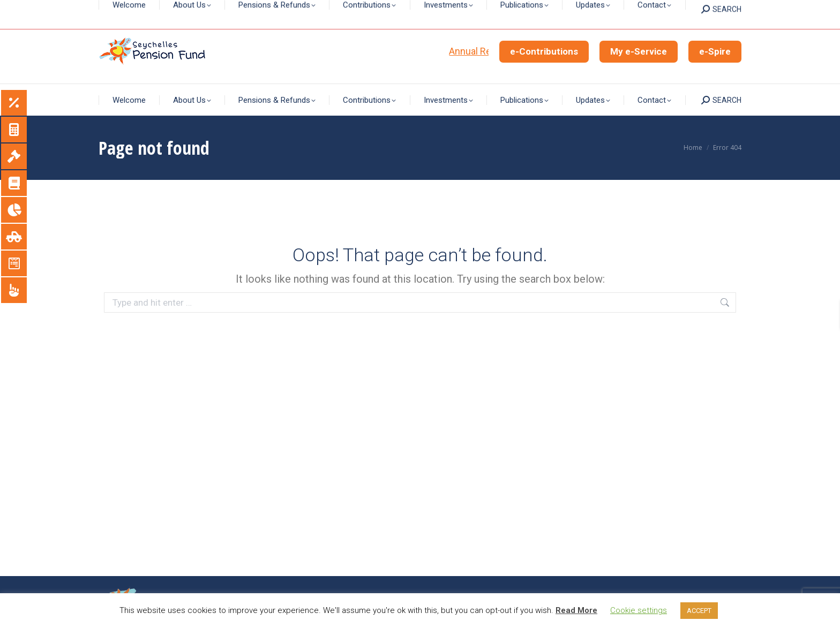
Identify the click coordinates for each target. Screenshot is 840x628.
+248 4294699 (462, 10)
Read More (576, 610)
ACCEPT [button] (699, 611)
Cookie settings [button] (639, 610)
